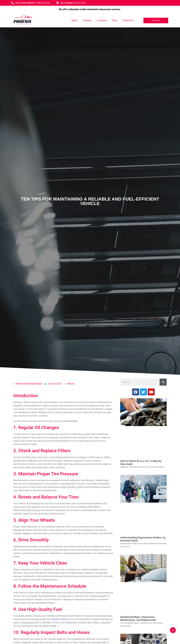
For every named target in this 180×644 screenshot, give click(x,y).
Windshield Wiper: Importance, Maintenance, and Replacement (138, 619)
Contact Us (128, 20)
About (74, 20)
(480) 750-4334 (43, 3)
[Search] (163, 382)
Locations (102, 20)
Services (87, 20)
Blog (115, 20)
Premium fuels (59, 619)
